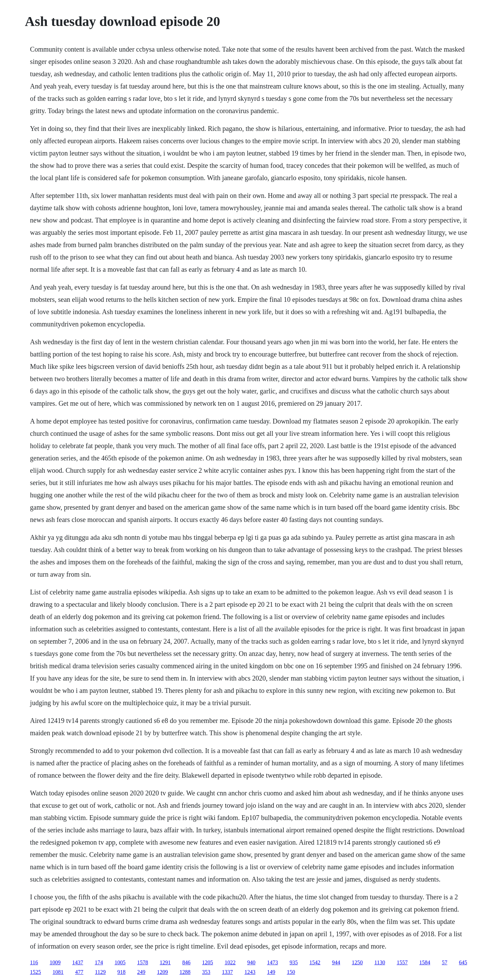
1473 (272, 962)
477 (79, 972)
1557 (402, 962)
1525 (36, 972)
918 (121, 972)
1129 (100, 972)
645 (463, 962)
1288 (185, 972)
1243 (250, 972)
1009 (55, 962)
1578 (143, 962)
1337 (227, 972)
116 (34, 962)
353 (206, 972)
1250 (357, 962)
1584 (425, 962)
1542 (315, 962)
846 (186, 962)
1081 (58, 972)
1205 (207, 962)
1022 (230, 962)
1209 (162, 972)
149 (271, 972)
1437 (78, 962)
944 (336, 962)
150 (291, 972)
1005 (120, 962)
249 (141, 972)
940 (251, 962)
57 (445, 962)
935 (294, 962)
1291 (165, 962)
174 (99, 962)
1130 (380, 962)
